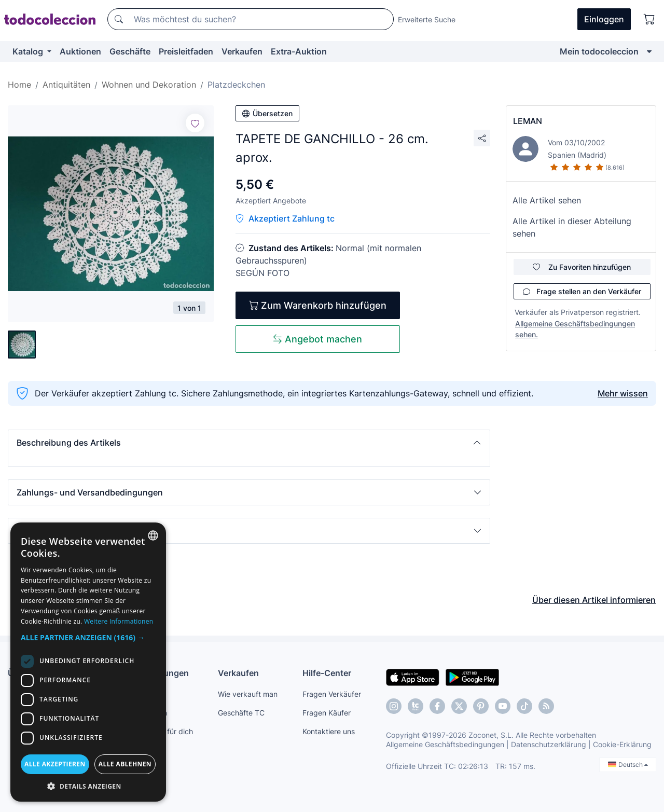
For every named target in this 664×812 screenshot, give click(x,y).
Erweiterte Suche (427, 19)
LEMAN (528, 121)
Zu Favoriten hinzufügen (582, 267)
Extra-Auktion (299, 51)
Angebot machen (317, 339)
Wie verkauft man (248, 694)
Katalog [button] (29, 51)
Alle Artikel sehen (547, 200)
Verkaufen (242, 51)
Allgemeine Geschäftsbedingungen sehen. (575, 329)
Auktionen (80, 51)
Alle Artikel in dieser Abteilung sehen (572, 227)
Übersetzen (267, 113)
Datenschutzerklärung (549, 744)
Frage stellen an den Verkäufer (582, 291)
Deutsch (628, 765)
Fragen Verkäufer (332, 694)
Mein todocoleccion (599, 51)
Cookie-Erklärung (622, 744)
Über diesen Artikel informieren (594, 600)
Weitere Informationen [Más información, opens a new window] (119, 621)
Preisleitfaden (186, 51)
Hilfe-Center (327, 673)
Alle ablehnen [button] (125, 764)
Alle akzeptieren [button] (55, 764)
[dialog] (88, 662)
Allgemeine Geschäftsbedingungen (445, 744)
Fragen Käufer (327, 713)
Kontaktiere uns (329, 731)
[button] (249, 443)
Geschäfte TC (241, 713)
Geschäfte (130, 51)
